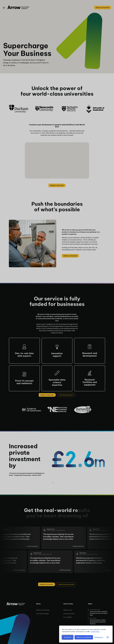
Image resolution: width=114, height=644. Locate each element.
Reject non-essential (84, 637)
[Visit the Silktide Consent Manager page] (108, 637)
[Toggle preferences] (99, 637)
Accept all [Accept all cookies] (68, 637)
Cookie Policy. (95, 632)
